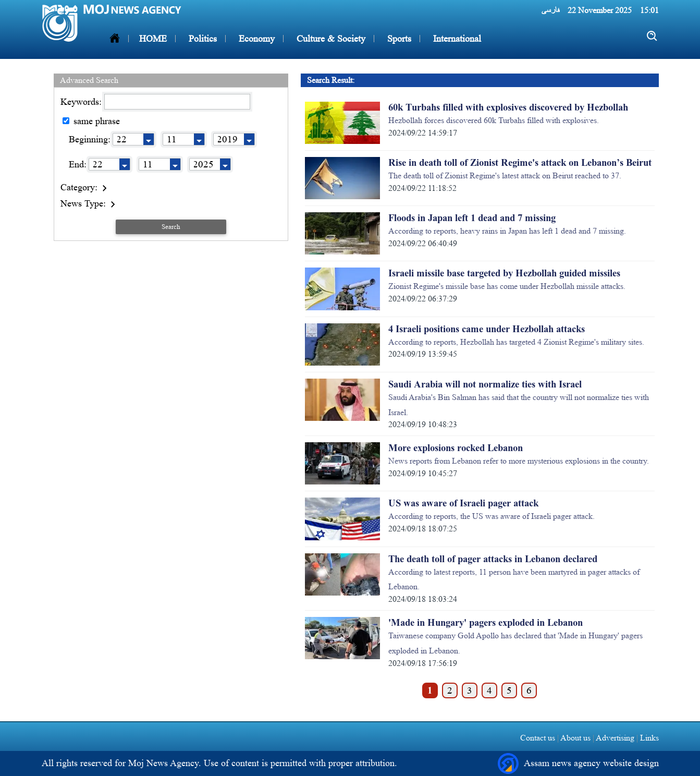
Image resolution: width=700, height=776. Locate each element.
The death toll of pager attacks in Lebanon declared (493, 559)
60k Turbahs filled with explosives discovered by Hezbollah (508, 107)
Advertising (615, 738)
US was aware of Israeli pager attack (463, 503)
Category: (85, 187)
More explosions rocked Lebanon (456, 448)
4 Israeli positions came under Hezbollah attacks (487, 329)
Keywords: (82, 102)
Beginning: (90, 139)
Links (648, 738)
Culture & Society (330, 39)
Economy (255, 39)
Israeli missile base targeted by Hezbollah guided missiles (504, 273)
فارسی (550, 10)
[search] (652, 36)
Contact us (538, 738)
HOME (153, 39)
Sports (398, 39)
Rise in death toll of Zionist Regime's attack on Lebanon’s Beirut (520, 163)
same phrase (91, 121)
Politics (201, 39)
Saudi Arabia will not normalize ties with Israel (485, 384)
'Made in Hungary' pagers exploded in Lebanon (486, 623)
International (456, 39)
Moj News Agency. (166, 763)
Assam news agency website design (578, 763)
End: (78, 164)
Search (171, 227)
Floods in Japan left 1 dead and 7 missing (472, 218)
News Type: (89, 203)
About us (576, 738)
